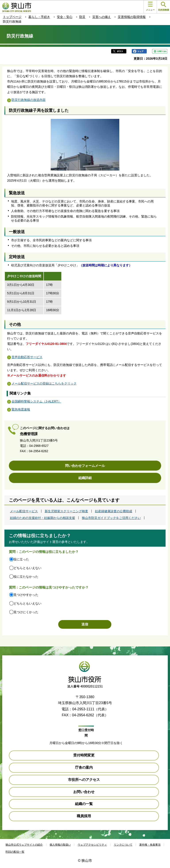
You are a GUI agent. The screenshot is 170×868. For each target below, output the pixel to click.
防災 (82, 17)
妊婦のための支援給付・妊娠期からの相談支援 (42, 518)
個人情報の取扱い (60, 845)
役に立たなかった (26, 577)
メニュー (150, 6)
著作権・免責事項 (150, 845)
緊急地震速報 (21, 409)
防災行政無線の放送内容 (29, 100)
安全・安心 (65, 17)
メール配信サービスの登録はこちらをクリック (44, 383)
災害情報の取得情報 (132, 17)
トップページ (12, 17)
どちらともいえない (27, 568)
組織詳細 (85, 478)
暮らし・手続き (39, 17)
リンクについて (123, 845)
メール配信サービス (24, 511)
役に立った (21, 559)
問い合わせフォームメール (85, 466)
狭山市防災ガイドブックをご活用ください (111, 518)
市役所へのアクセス (84, 780)
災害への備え (102, 17)
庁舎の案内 (84, 767)
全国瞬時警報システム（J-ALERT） (36, 401)
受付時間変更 (84, 755)
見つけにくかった (26, 612)
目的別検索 (164, 7)
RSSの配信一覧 (15, 852)
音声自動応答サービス (27, 357)
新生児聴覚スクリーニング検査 (66, 511)
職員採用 (84, 816)
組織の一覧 (84, 804)
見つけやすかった (26, 595)
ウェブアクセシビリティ (92, 845)
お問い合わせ (84, 792)
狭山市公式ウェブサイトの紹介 (24, 845)
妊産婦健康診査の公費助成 (114, 511)
